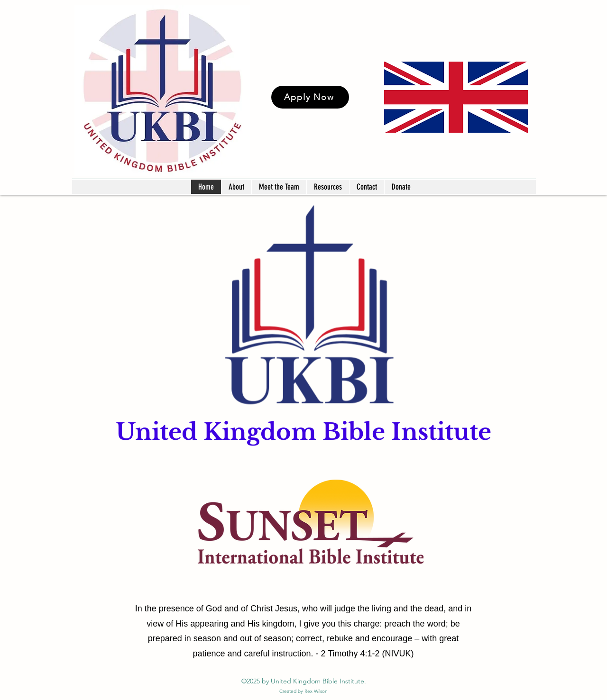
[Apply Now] (310, 97)
